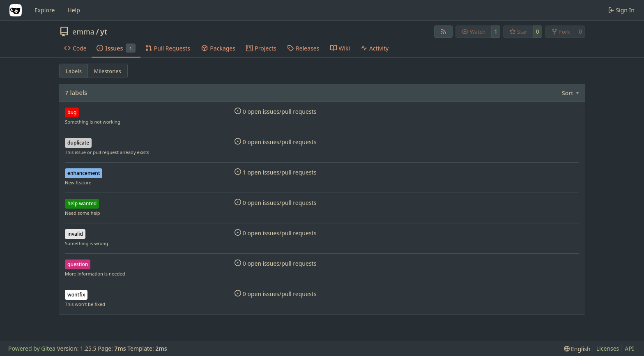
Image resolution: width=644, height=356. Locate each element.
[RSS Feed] (444, 32)
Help (74, 10)
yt (104, 32)
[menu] (571, 93)
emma (83, 32)
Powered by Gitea (32, 348)
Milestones (108, 71)
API (629, 348)
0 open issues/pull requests (275, 111)
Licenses (608, 348)
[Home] (16, 10)
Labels (74, 71)
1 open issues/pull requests (275, 172)
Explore (45, 10)
